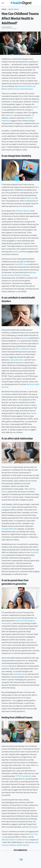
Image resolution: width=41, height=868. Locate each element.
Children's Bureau (22, 211)
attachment (6, 507)
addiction (9, 115)
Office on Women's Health (25, 349)
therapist (34, 827)
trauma (5, 666)
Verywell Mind (7, 529)
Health (4, 9)
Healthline (17, 674)
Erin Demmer (7, 27)
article (27, 338)
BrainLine (30, 198)
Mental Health (14, 9)
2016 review (24, 264)
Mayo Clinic (31, 413)
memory (15, 252)
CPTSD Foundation (23, 776)
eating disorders (17, 360)
